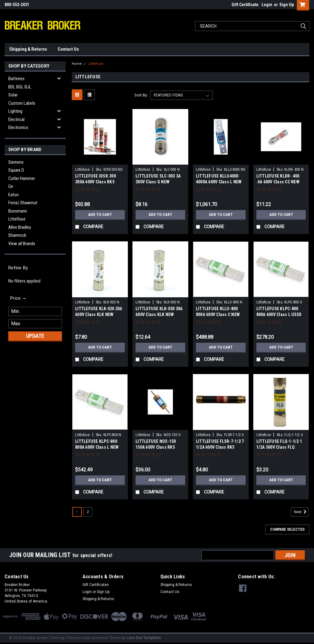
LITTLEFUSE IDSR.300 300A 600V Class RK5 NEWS (96, 182)
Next (301, 512)
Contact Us (68, 49)
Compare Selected (287, 529)
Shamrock (17, 235)
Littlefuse (96, 64)
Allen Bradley (20, 227)
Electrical (16, 119)
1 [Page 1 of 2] (77, 512)
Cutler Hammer (22, 178)
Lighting (15, 111)
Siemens (16, 162)
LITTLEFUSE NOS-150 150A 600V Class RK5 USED (156, 447)
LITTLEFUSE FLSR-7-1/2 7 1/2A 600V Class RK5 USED (220, 447)
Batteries (16, 79)
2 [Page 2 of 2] (88, 512)
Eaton (13, 195)
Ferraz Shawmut (23, 203)
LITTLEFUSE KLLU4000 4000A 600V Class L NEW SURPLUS (219, 182)
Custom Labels (22, 103)
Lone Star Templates (144, 638)
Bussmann (18, 211)
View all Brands (22, 244)
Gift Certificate (245, 5)
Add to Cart (100, 215)
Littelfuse (17, 219)
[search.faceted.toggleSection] (19, 298)
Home (77, 64)
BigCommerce (96, 638)
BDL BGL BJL (20, 87)
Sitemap (57, 638)
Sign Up (287, 5)
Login (267, 5)
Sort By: (141, 95)
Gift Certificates (96, 585)
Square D (16, 170)
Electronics (18, 127)
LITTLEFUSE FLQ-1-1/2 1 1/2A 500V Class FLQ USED (279, 447)
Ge (11, 186)
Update (35, 336)
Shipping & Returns (28, 49)
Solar (13, 95)
